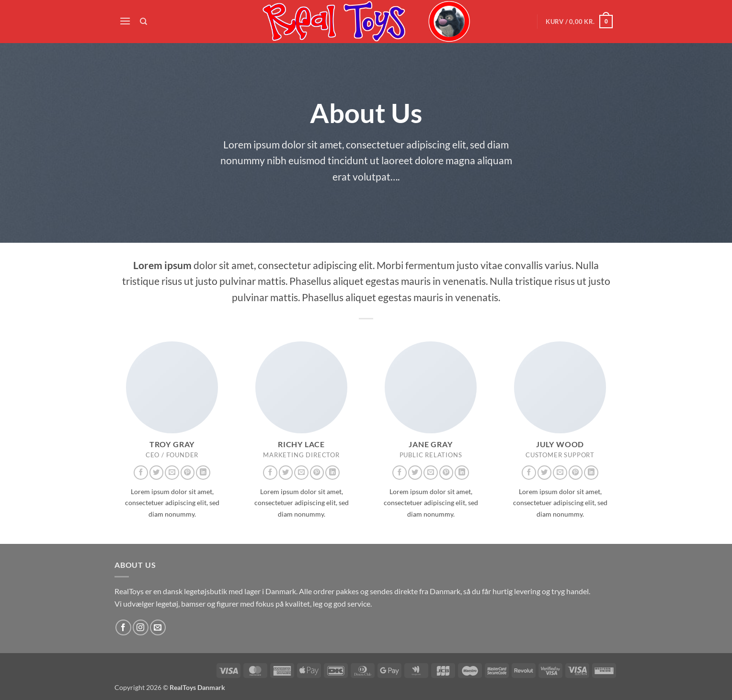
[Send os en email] (172, 473)
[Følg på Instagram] (141, 627)
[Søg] (144, 22)
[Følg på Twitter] (157, 473)
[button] (125, 21)
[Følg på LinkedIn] (203, 473)
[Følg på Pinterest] (188, 473)
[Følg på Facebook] (141, 473)
